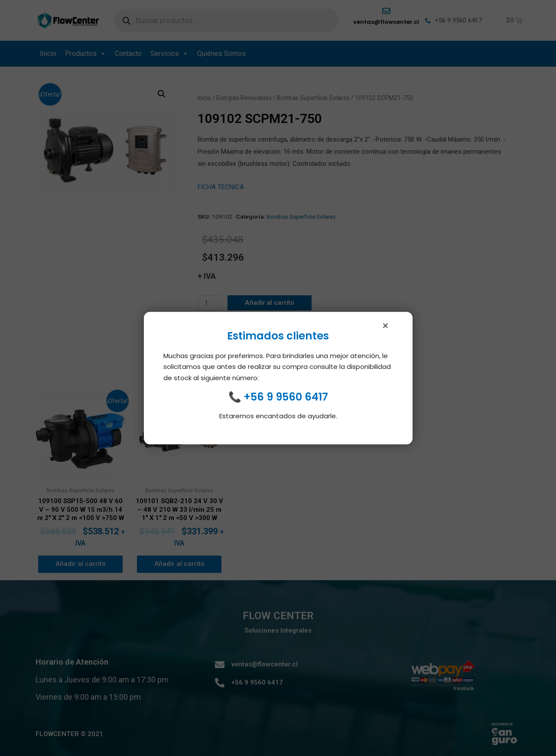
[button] (162, 94)
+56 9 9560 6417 (286, 400)
